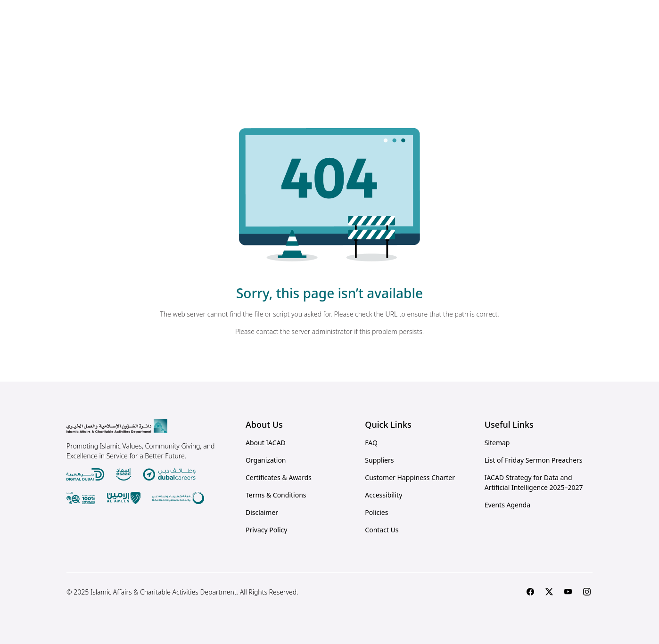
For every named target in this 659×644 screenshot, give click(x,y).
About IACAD (266, 443)
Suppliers (379, 460)
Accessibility (383, 495)
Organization (266, 460)
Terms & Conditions (276, 495)
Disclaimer (262, 512)
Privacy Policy (266, 530)
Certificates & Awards (279, 477)
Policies (376, 512)
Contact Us (382, 530)
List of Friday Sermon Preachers (534, 460)
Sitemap (497, 443)
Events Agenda (507, 505)
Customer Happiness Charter (410, 477)
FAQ (371, 443)
